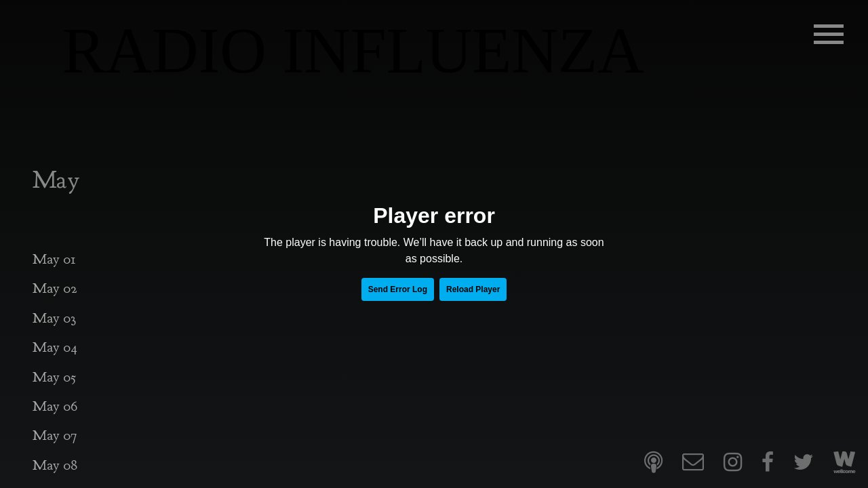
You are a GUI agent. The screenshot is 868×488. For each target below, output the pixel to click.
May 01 (54, 259)
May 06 (55, 406)
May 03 (54, 318)
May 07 (55, 435)
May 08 (55, 465)
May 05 (54, 377)
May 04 (55, 347)
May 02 (55, 288)
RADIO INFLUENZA (353, 51)
